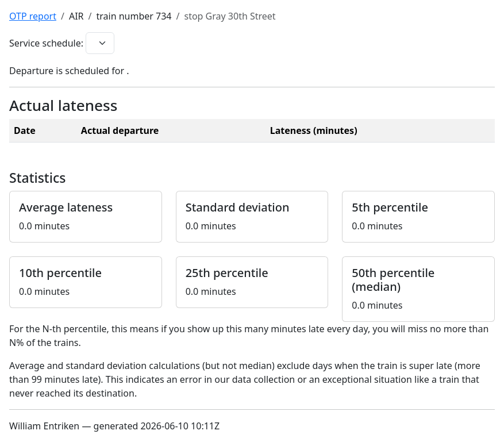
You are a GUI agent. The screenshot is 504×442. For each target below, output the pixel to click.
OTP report (33, 16)
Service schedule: (46, 43)
